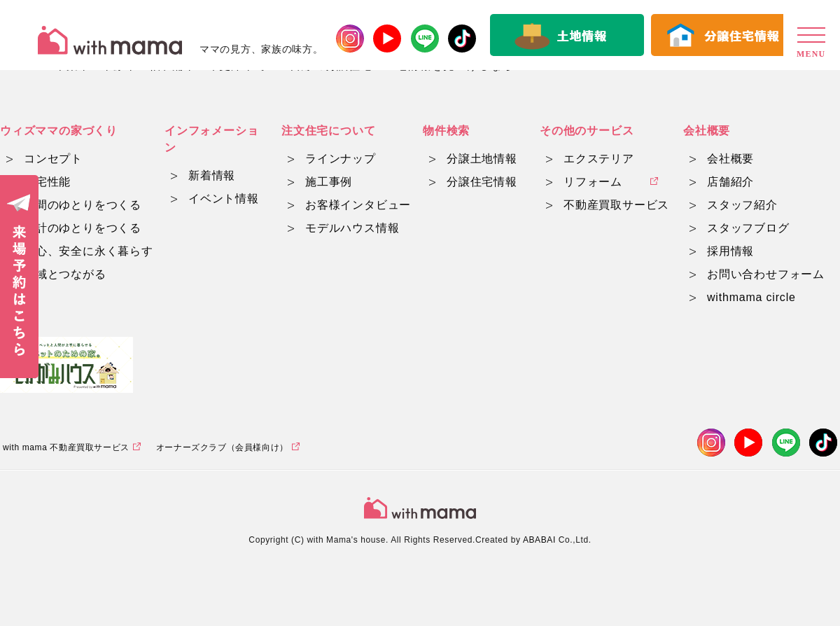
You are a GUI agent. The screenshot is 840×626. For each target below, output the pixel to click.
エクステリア (599, 159)
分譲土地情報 (482, 159)
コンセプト (53, 159)
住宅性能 (47, 182)
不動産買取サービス (616, 205)
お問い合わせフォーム (766, 274)
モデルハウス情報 (352, 228)
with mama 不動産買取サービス (66, 447)
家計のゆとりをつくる (83, 228)
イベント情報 (224, 199)
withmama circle (751, 297)
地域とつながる (65, 274)
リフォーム (593, 182)
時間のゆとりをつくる (83, 205)
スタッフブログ (748, 228)
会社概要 (730, 159)
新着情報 (212, 175)
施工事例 (329, 182)
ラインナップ (341, 159)
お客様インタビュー (358, 205)
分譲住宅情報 (482, 182)
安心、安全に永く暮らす (89, 251)
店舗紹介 (730, 182)
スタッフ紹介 (742, 205)
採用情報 (730, 251)
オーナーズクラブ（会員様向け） (222, 447)
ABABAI (539, 540)
